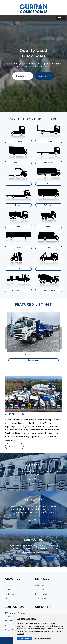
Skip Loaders (49, 269)
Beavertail (49, 141)
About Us (9, 599)
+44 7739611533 (12, 621)
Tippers (49, 226)
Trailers (18, 248)
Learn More (14, 446)
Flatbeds (18, 205)
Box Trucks (18, 163)
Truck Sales (18, 76)
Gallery (8, 589)
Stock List (39, 585)
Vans (49, 248)
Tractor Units (18, 141)
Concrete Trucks (49, 290)
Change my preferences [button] (42, 639)
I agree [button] (20, 639)
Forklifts (18, 269)
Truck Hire (40, 76)
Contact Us (10, 594)
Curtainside (49, 184)
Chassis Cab (49, 163)
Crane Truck (18, 184)
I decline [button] (28, 639)
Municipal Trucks (18, 290)
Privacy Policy (41, 594)
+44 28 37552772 (13, 625)
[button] (61, 18)
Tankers (18, 226)
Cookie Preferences (44, 599)
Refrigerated (49, 205)
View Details (34, 360)
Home (8, 585)
